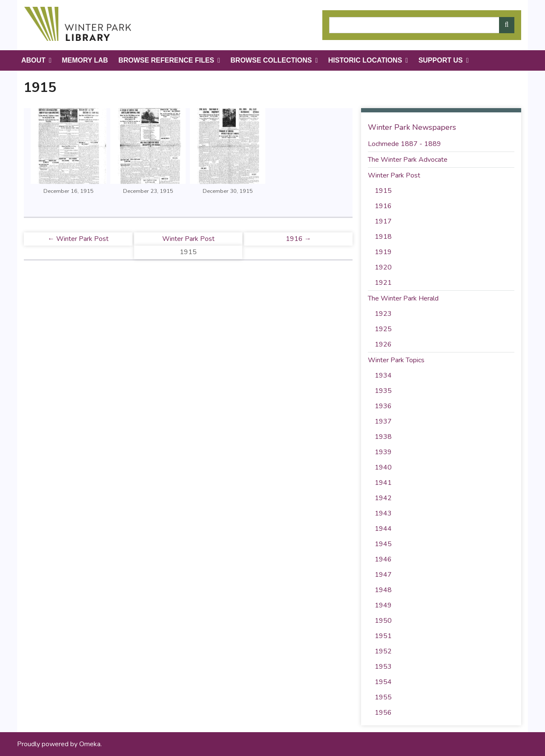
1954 (383, 682)
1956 (383, 713)
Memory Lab (85, 60)
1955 (383, 697)
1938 (383, 437)
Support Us (441, 60)
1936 (383, 406)
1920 (383, 267)
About (33, 60)
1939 (383, 452)
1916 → (298, 239)
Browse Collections (271, 60)
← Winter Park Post (78, 239)
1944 (383, 529)
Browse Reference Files (166, 60)
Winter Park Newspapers (412, 127)
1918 (383, 237)
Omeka (90, 744)
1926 (383, 344)
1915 (383, 191)
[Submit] (507, 25)
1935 (383, 391)
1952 (383, 651)
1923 (383, 314)
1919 (383, 252)
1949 (383, 605)
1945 (383, 544)
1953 (383, 667)
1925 (383, 329)
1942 (383, 498)
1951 (383, 636)
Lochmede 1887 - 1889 (404, 144)
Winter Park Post (188, 239)
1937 (383, 421)
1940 (383, 467)
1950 (383, 621)
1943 (383, 513)
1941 (383, 483)
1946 (383, 559)
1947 (383, 575)
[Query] (422, 25)
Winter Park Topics (396, 360)
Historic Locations (365, 60)
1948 (383, 590)
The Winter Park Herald (403, 298)
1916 (383, 206)
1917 (383, 221)
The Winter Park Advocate (408, 160)
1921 (383, 283)
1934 (383, 375)
